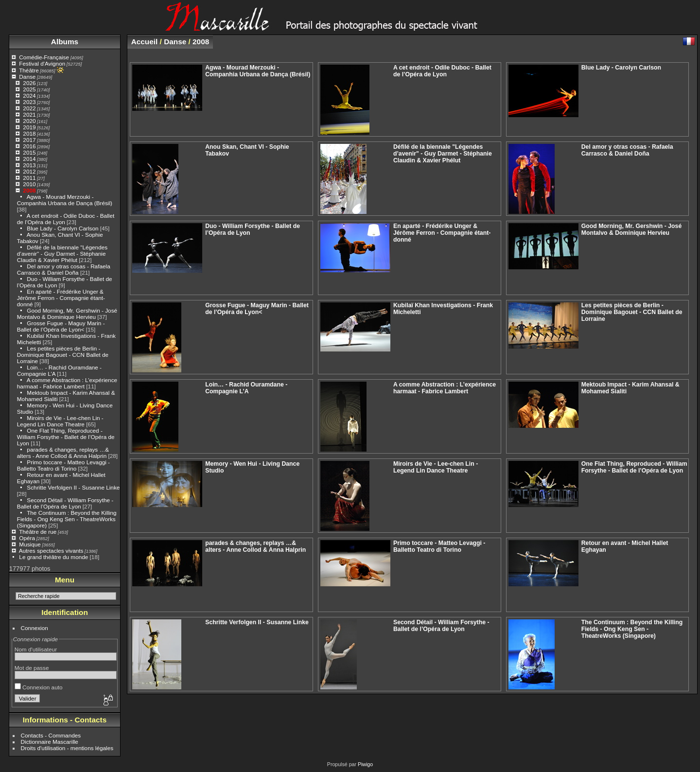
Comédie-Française (44, 57)
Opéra (27, 538)
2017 (29, 140)
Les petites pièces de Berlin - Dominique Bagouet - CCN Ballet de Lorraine (63, 355)
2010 (29, 184)
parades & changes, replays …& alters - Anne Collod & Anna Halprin (63, 453)
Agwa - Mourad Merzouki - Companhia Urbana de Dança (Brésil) (65, 200)
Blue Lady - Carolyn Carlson (62, 228)
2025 (29, 89)
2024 (29, 96)
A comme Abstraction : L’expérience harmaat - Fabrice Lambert (67, 383)
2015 (29, 152)
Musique (30, 544)
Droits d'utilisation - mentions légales (67, 748)
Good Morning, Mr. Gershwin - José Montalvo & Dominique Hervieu (67, 314)
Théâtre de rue (38, 532)
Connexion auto (39, 687)
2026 (29, 83)
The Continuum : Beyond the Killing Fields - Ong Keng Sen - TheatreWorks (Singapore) (67, 519)
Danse (27, 77)
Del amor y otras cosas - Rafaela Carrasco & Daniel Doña (64, 269)
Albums (65, 42)
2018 (29, 133)
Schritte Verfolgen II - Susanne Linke (73, 487)
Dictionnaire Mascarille (50, 742)
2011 (29, 178)
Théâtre (29, 70)
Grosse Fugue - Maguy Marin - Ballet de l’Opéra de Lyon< (61, 326)
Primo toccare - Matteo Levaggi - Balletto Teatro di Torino (63, 465)
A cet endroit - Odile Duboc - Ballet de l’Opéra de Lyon (442, 71)
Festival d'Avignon (42, 63)
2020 (29, 121)
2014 (29, 159)
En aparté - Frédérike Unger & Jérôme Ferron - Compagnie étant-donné (61, 298)
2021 (29, 114)
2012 (29, 171)
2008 (29, 190)
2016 (29, 146)
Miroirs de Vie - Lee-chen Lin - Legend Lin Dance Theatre (60, 421)
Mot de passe (32, 668)
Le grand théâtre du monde (53, 557)
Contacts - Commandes (51, 735)
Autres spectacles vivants (51, 551)
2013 (29, 165)
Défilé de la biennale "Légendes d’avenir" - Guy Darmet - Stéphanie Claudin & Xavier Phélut (62, 254)
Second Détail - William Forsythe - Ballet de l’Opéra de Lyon (65, 503)
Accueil (145, 42)
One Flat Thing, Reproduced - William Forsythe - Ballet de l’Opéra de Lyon (66, 437)
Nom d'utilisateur (36, 649)
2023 (29, 102)
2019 (29, 127)
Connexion (35, 628)
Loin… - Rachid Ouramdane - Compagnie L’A (246, 388)
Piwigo (365, 764)
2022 (29, 108)
